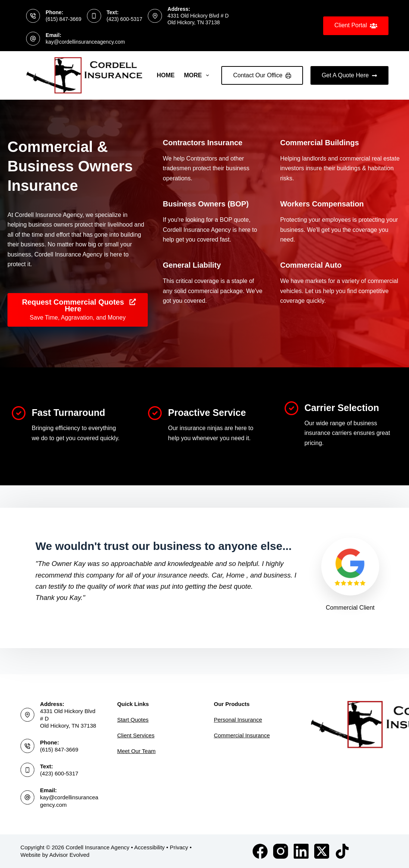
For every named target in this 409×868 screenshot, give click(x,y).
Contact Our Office (262, 75)
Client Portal (356, 26)
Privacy (179, 847)
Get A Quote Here (349, 75)
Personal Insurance (238, 720)
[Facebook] (260, 851)
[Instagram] (281, 851)
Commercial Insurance (242, 735)
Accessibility (150, 847)
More (198, 75)
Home (166, 75)
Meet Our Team (136, 751)
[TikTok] (342, 851)
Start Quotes (133, 720)
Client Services (136, 735)
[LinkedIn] (301, 851)
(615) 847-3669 (63, 19)
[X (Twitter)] (322, 851)
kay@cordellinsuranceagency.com (85, 42)
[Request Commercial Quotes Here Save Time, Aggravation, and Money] (78, 312)
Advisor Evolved (69, 855)
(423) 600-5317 (125, 19)
